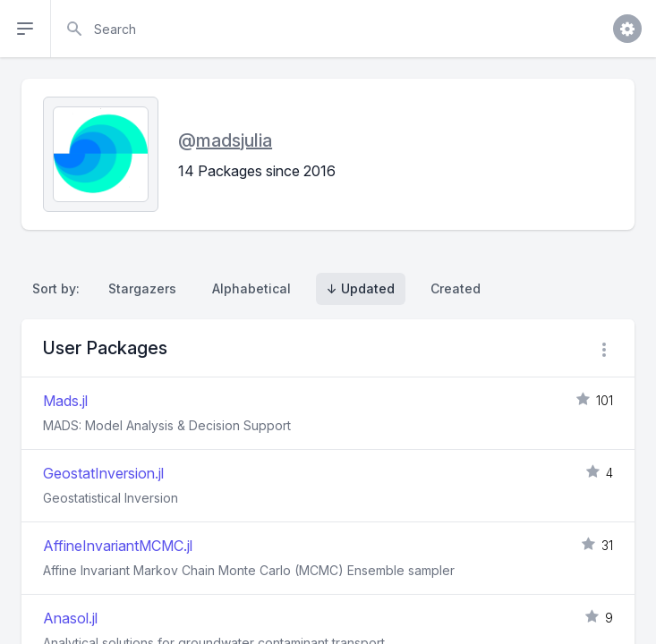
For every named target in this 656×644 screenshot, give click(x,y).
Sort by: (60, 288)
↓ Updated (361, 288)
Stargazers (142, 288)
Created (456, 288)
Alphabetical (251, 288)
